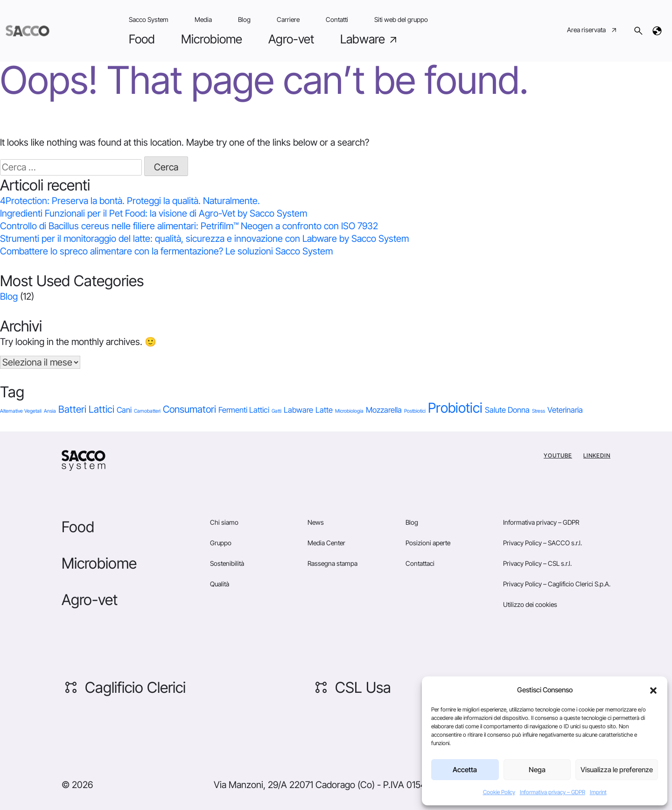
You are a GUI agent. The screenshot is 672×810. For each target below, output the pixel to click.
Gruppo (221, 543)
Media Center (326, 543)
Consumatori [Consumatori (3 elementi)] (189, 409)
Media (203, 19)
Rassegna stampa (332, 563)
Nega (537, 770)
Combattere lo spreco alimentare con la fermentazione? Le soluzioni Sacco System (166, 251)
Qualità (220, 584)
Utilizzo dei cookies (530, 604)
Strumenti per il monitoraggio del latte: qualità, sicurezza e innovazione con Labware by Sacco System (204, 239)
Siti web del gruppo (401, 19)
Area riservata (592, 31)
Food (142, 39)
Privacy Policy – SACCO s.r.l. (542, 543)
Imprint (598, 792)
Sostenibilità (227, 563)
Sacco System (149, 19)
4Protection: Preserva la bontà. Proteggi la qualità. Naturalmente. (130, 201)
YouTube (558, 455)
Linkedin (597, 455)
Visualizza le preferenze (617, 770)
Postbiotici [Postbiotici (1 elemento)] (415, 411)
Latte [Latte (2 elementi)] (324, 410)
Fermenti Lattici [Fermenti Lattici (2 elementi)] (244, 410)
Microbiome (212, 39)
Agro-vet (291, 39)
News (316, 522)
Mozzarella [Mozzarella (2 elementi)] (384, 410)
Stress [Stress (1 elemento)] (539, 411)
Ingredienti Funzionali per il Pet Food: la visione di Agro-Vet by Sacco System (154, 213)
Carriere (288, 19)
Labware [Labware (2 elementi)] (298, 410)
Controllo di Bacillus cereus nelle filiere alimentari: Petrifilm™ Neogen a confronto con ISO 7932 (189, 226)
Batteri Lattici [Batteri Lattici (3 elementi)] (86, 409)
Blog (244, 19)
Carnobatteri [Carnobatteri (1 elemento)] (147, 411)
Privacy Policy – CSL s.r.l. (537, 563)
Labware (370, 39)
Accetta (465, 770)
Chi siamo (224, 522)
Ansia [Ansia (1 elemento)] (50, 411)
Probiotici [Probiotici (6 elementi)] (455, 408)
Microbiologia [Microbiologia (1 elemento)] (349, 411)
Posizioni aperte (428, 543)
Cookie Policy (499, 792)
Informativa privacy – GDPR (553, 792)
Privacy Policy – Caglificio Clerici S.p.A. (557, 584)
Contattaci (420, 563)
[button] (653, 690)
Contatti (337, 19)
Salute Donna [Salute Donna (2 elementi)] (507, 410)
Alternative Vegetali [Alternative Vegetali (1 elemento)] (21, 411)
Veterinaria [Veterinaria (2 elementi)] (565, 410)
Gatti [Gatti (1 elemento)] (276, 411)
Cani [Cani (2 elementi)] (124, 410)
